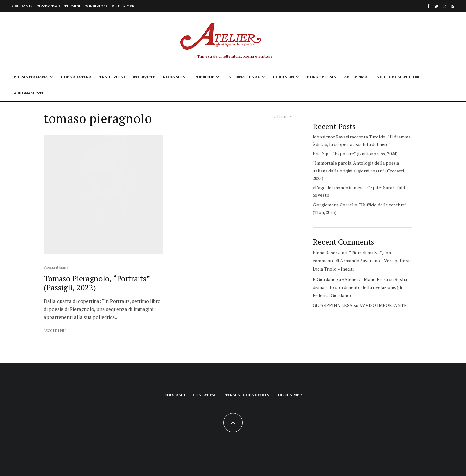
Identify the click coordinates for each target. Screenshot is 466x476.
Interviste (144, 77)
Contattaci (48, 6)
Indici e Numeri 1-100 (397, 77)
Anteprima (356, 77)
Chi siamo (22, 6)
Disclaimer (123, 6)
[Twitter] (436, 6)
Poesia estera (76, 77)
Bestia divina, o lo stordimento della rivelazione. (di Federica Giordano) (360, 287)
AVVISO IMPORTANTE (383, 305)
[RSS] (452, 6)
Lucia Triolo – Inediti (333, 269)
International (244, 77)
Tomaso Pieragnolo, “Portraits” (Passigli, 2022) (97, 283)
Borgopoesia (322, 77)
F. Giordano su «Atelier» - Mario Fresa (350, 279)
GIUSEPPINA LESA (333, 305)
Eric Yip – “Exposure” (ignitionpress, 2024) (355, 154)
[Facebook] (428, 6)
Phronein (283, 77)
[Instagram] (444, 6)
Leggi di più (55, 331)
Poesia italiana (31, 77)
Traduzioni (112, 77)
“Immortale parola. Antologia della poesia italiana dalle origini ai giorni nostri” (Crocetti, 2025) (359, 170)
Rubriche (204, 77)
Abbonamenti (28, 93)
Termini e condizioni (86, 6)
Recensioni (175, 77)
